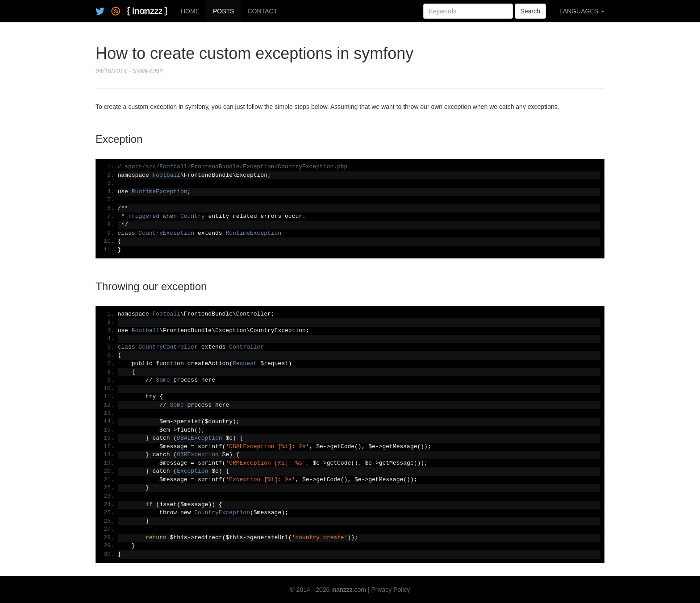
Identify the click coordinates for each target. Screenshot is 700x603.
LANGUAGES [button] (582, 11)
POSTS (223, 11)
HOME (190, 11)
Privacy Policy (390, 590)
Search (530, 11)
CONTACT (262, 11)
